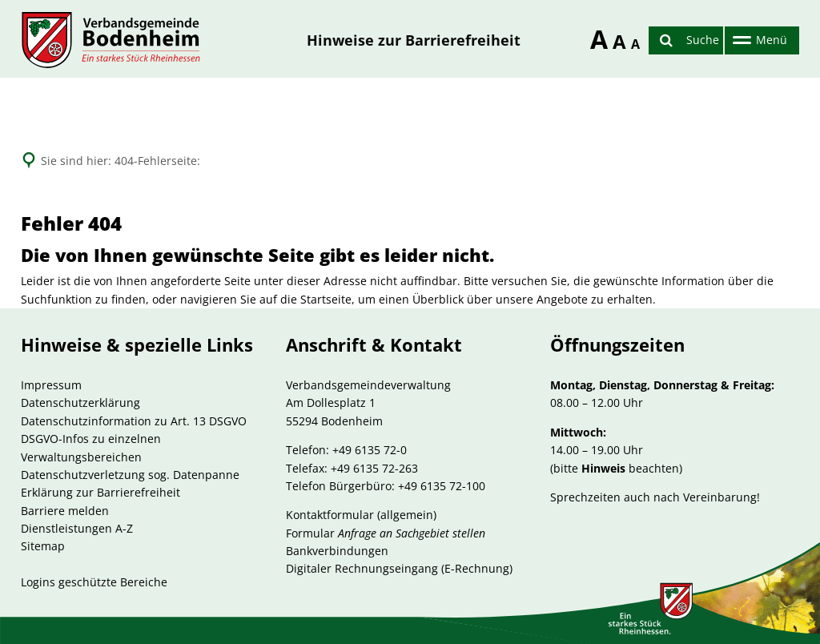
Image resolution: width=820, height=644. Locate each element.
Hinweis (603, 468)
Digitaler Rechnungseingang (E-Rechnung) (399, 568)
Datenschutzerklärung (80, 402)
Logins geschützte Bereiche (94, 582)
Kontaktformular (330, 515)
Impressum (51, 385)
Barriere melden (65, 511)
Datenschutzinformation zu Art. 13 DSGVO (134, 421)
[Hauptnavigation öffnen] (758, 40)
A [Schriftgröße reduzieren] (635, 44)
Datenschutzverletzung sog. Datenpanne (130, 475)
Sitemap (43, 546)
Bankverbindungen (337, 551)
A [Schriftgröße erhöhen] (594, 36)
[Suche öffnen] (686, 40)
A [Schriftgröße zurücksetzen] (616, 41)
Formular (386, 533)
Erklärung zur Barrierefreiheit (100, 492)
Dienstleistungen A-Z (77, 528)
